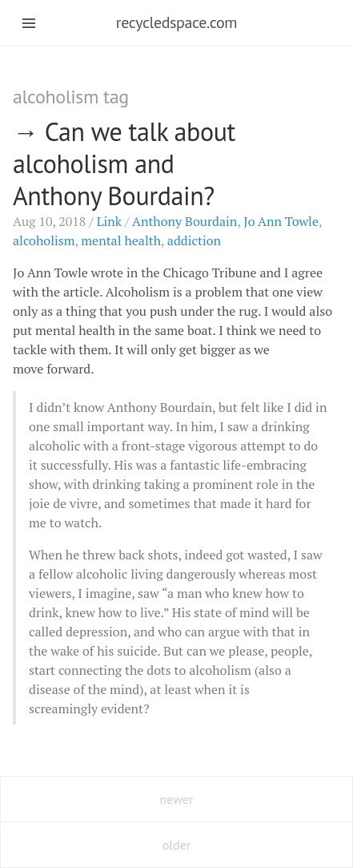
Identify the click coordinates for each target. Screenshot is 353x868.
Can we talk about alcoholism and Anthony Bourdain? (124, 164)
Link (109, 221)
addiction (194, 240)
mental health (121, 240)
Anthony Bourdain (185, 221)
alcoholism (44, 240)
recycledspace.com (176, 22)
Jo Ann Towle (281, 221)
